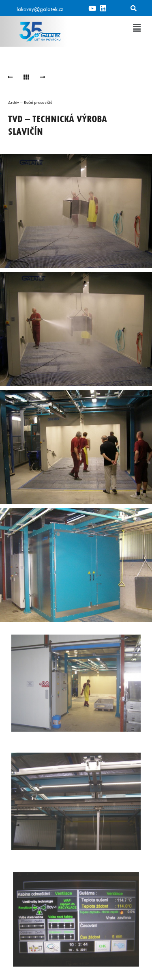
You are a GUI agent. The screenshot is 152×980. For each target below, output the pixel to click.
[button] (137, 28)
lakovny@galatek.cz (40, 9)
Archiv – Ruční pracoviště (30, 102)
